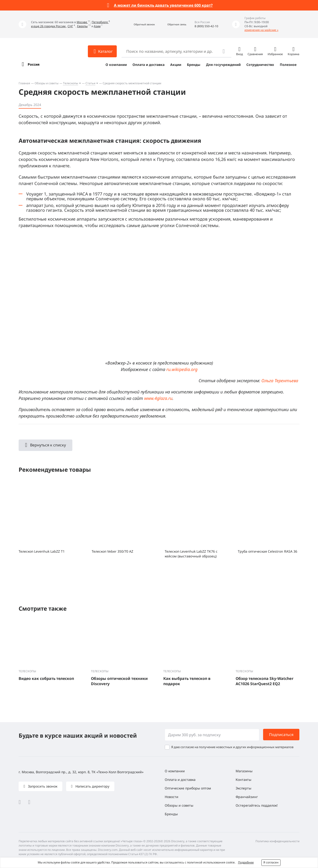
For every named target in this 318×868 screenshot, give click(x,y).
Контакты (244, 780)
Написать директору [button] (92, 786)
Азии (97, 26)
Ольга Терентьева (280, 381)
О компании (116, 65)
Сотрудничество (260, 65)
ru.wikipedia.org (182, 369)
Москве (82, 22)
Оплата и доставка (148, 65)
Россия (34, 64)
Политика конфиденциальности (277, 841)
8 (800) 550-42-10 (206, 26)
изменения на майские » (261, 30)
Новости (172, 797)
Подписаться (281, 735)
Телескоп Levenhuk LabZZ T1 (42, 551)
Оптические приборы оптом (188, 788)
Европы (82, 26)
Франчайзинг (247, 797)
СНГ (70, 26)
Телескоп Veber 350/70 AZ (112, 551)
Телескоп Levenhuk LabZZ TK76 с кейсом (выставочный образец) (191, 554)
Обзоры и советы (47, 83)
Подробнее (246, 862)
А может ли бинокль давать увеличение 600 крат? (163, 5)
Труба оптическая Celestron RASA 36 (268, 551)
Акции (176, 65)
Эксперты (244, 788)
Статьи (90, 83)
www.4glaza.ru (158, 398)
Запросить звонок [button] (42, 786)
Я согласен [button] (271, 862)
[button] (139, 24)
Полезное (288, 65)
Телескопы (71, 83)
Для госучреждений (223, 65)
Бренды (194, 65)
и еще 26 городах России (49, 26)
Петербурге (100, 22)
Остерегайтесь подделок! (257, 805)
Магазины (244, 771)
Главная (24, 83)
